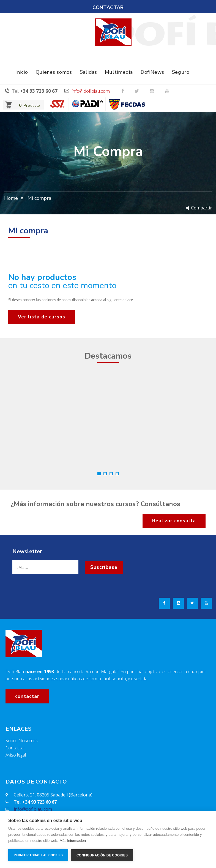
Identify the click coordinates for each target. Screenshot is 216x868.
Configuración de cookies (102, 855)
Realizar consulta (174, 521)
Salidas (88, 72)
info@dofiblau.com (91, 91)
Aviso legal (16, 755)
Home (11, 198)
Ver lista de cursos (42, 317)
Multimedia (119, 72)
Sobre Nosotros (22, 741)
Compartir (199, 208)
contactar (27, 696)
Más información (73, 841)
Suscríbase (104, 567)
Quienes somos (54, 72)
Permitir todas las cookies (38, 855)
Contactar (15, 748)
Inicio (22, 72)
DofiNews (152, 72)
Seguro (181, 72)
